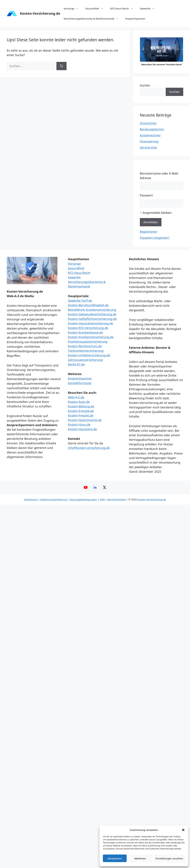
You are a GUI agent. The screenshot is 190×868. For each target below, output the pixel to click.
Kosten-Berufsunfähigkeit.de (88, 305)
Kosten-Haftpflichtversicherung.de (92, 319)
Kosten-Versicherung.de (40, 13)
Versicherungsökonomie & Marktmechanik (93, 19)
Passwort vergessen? (155, 238)
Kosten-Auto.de (79, 402)
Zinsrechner (148, 123)
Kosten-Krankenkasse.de (85, 332)
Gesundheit (96, 8)
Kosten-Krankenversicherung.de (91, 337)
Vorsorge (73, 8)
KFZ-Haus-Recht (123, 8)
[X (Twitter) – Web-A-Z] (105, 487)
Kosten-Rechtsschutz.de (85, 346)
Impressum (31, 499)
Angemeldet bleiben (157, 213)
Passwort (146, 195)
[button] (183, 830)
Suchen (145, 85)
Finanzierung (149, 141)
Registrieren (149, 232)
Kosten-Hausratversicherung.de (91, 323)
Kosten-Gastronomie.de (85, 420)
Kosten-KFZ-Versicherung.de (88, 328)
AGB (102, 499)
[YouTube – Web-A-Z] (86, 487)
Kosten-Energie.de (81, 411)
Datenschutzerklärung (53, 499)
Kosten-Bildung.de (81, 406)
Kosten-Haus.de (79, 424)
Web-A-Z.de (76, 397)
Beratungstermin (152, 129)
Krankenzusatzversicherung (88, 341)
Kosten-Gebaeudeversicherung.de (92, 314)
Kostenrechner (150, 135)
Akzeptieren (115, 858)
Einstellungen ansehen (169, 858)
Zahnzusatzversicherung (85, 360)
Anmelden (151, 222)
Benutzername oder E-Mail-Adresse (159, 176)
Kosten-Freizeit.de (81, 415)
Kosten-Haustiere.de (82, 429)
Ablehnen (140, 858)
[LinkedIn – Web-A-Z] (95, 487)
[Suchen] (61, 66)
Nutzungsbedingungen (83, 499)
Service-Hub (148, 147)
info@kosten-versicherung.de (89, 448)
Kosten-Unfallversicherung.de (89, 355)
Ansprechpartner (135, 19)
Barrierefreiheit (117, 499)
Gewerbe (149, 8)
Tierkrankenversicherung (86, 351)
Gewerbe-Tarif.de (80, 301)
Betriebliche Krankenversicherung (92, 310)
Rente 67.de (76, 364)
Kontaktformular (80, 383)
